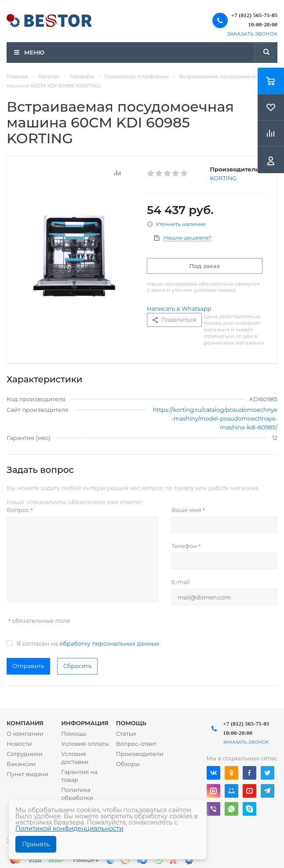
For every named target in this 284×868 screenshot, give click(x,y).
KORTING (224, 178)
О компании (25, 734)
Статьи (126, 734)
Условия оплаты (85, 744)
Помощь (131, 723)
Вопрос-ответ (136, 744)
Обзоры (128, 764)
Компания (25, 723)
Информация (85, 723)
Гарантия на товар (79, 776)
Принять (36, 844)
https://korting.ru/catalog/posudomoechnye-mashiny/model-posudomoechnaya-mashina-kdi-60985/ (215, 418)
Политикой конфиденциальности (69, 828)
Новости (19, 744)
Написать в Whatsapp (179, 309)
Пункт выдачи (27, 774)
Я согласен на (88, 643)
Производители (140, 754)
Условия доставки (75, 758)
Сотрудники (25, 754)
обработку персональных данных (109, 643)
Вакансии (21, 764)
